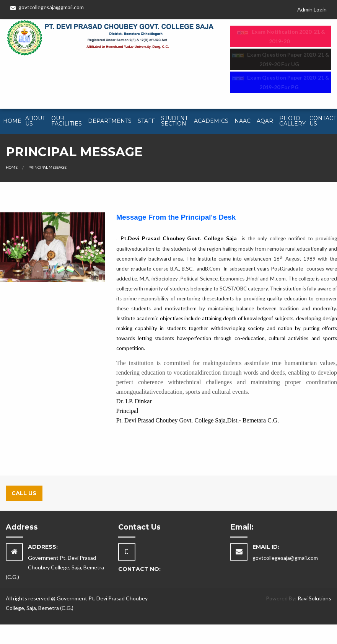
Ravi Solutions (314, 598)
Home (12, 121)
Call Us (24, 493)
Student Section (174, 121)
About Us (35, 121)
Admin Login (312, 9)
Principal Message (47, 167)
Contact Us (323, 121)
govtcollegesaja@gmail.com (47, 7)
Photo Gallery (292, 121)
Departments (110, 121)
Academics (211, 121)
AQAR (265, 121)
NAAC (243, 121)
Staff (146, 121)
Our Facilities (67, 121)
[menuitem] (11, 121)
